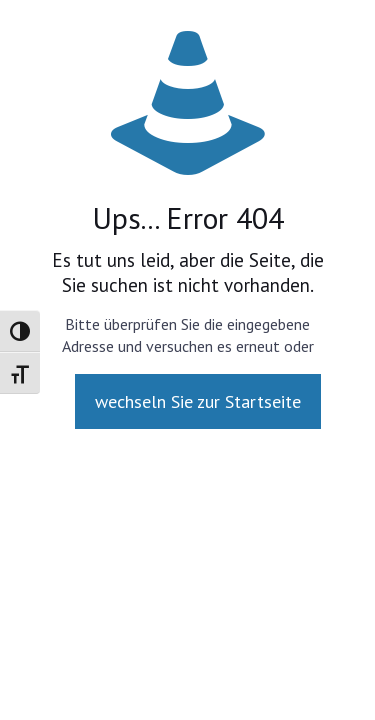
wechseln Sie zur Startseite (198, 401)
